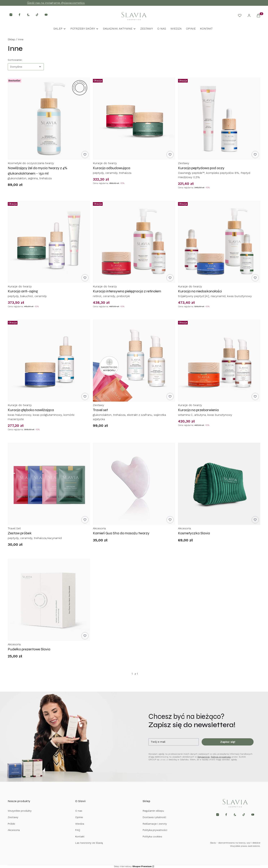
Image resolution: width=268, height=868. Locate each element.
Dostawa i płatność (154, 817)
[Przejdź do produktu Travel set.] (134, 360)
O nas (79, 811)
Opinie (79, 817)
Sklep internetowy (133, 866)
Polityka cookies (152, 836)
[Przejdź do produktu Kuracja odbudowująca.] (134, 119)
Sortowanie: (15, 60)
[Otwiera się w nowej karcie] (11, 15)
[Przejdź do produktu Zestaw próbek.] (49, 484)
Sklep (11, 39)
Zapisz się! (228, 742)
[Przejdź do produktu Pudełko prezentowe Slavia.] (49, 600)
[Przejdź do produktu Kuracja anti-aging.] (49, 242)
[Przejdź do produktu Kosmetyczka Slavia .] (219, 484)
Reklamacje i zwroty (155, 824)
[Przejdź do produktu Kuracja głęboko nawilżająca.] (49, 360)
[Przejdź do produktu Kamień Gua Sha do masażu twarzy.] (134, 484)
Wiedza (80, 824)
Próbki (11, 824)
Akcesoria (14, 830)
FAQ (78, 830)
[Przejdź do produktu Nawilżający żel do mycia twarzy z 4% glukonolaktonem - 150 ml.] (49, 119)
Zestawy (13, 817)
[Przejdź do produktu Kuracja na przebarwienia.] (219, 360)
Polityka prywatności (155, 830)
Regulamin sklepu (153, 811)
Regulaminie (204, 757)
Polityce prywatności (221, 757)
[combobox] (26, 67)
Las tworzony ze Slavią (89, 843)
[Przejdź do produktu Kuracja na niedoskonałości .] (219, 242)
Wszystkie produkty (20, 811)
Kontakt (80, 836)
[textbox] (26, 67)
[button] (258, 16)
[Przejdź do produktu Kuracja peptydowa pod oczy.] (219, 119)
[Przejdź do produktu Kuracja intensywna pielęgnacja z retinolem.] (134, 242)
